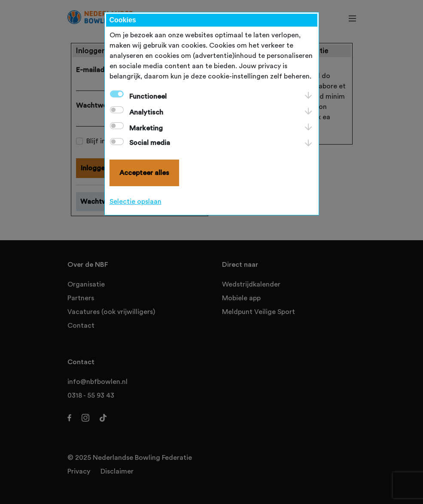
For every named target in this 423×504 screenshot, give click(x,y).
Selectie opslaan (135, 202)
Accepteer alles (144, 173)
